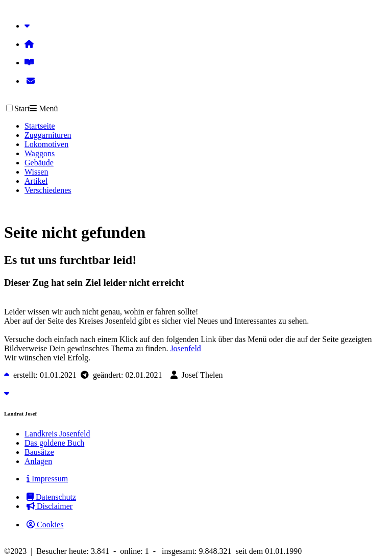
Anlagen (38, 461)
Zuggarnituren (48, 135)
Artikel (36, 181)
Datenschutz (51, 497)
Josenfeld (185, 348)
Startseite (40, 126)
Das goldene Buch (54, 443)
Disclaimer (50, 506)
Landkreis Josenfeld (57, 434)
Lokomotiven (46, 144)
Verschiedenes (48, 190)
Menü (44, 108)
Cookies (45, 525)
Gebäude (39, 163)
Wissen (36, 172)
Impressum (47, 479)
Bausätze (39, 452)
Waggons (40, 153)
